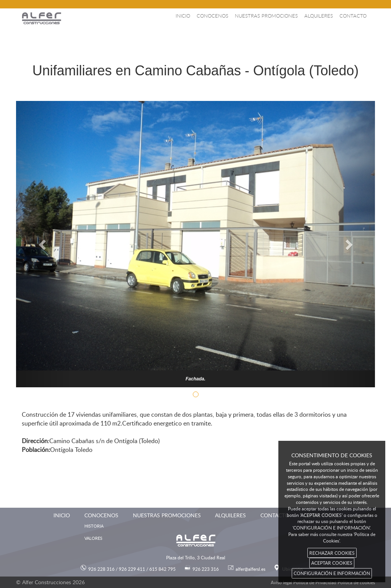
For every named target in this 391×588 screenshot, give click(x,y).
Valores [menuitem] (93, 538)
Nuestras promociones (266, 16)
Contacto (353, 16)
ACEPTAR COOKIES (332, 563)
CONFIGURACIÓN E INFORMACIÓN (332, 573)
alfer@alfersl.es (250, 569)
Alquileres (319, 16)
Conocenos (212, 16)
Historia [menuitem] (94, 526)
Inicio (183, 16)
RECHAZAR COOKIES (332, 553)
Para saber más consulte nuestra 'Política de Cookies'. (332, 537)
